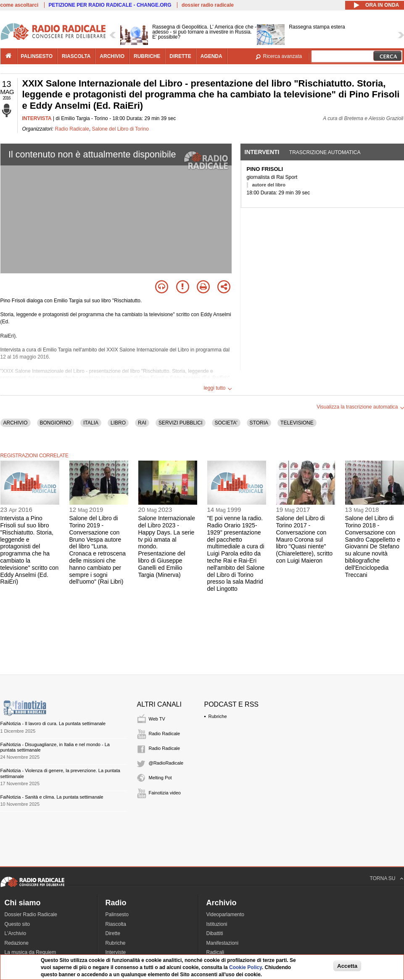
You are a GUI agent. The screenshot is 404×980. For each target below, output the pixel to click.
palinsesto (37, 56)
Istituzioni (217, 924)
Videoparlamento (226, 914)
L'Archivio (16, 933)
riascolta (76, 56)
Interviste (116, 952)
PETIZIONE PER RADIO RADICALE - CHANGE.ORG (110, 5)
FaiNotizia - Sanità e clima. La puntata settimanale (52, 797)
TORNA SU (382, 878)
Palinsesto (117, 914)
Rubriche (218, 716)
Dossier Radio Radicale (31, 914)
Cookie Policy (246, 967)
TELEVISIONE (297, 423)
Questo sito (17, 924)
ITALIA (91, 423)
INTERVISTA (37, 118)
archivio (112, 56)
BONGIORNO (56, 423)
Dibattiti (215, 933)
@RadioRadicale (166, 763)
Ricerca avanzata (283, 56)
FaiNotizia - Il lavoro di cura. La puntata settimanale (53, 723)
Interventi (262, 152)
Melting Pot (160, 778)
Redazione (17, 943)
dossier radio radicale (208, 5)
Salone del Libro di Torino (120, 129)
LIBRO (118, 423)
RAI (142, 423)
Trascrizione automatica (325, 152)
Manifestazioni (223, 943)
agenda (211, 56)
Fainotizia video (165, 793)
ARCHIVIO (16, 423)
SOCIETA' (226, 423)
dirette (180, 56)
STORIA (259, 423)
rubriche (147, 56)
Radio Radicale (72, 129)
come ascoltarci (20, 5)
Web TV (157, 719)
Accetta (347, 966)
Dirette (113, 933)
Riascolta (116, 924)
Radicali (215, 952)
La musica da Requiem (30, 952)
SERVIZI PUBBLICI (180, 423)
